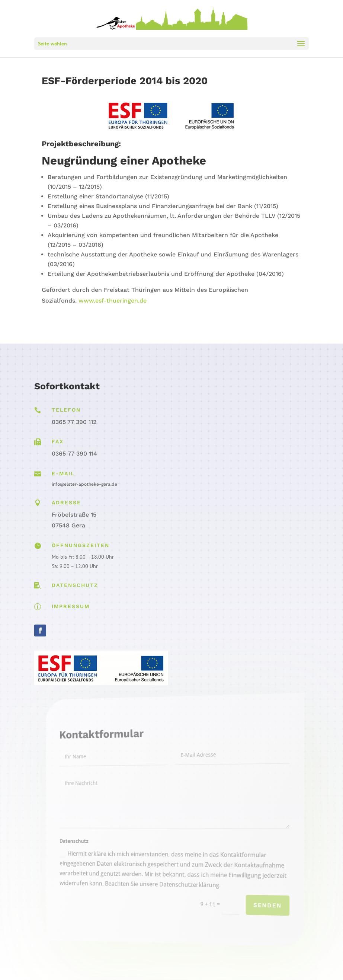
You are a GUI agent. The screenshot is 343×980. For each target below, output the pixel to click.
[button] (171, 44)
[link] (172, 18)
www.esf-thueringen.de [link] (113, 301)
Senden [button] (254, 910)
